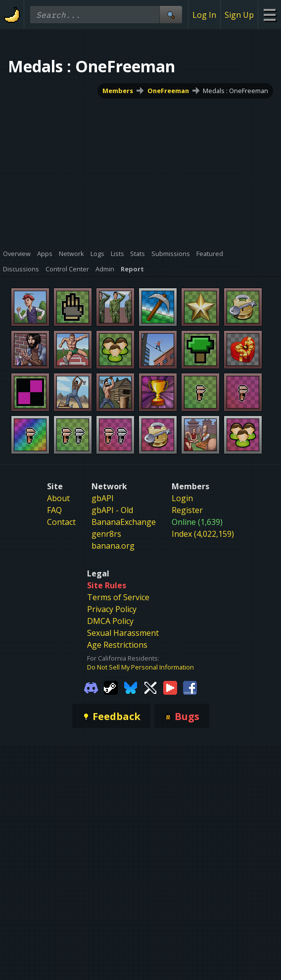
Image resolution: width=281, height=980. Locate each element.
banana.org (113, 546)
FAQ (54, 510)
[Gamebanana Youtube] (170, 687)
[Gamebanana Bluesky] (131, 687)
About (58, 498)
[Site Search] (171, 15)
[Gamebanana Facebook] (190, 687)
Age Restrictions (117, 645)
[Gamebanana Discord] (91, 687)
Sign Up (239, 15)
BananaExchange (124, 522)
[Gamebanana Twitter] (150, 687)
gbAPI (103, 498)
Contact (61, 522)
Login (182, 498)
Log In (204, 15)
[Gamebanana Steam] (111, 687)
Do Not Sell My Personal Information (140, 667)
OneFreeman (168, 91)
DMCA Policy (110, 621)
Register (187, 510)
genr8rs (106, 534)
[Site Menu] (269, 15)
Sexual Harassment (123, 633)
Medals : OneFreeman (235, 91)
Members (118, 91)
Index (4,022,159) (203, 534)
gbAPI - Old (112, 510)
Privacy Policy (112, 609)
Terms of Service (118, 597)
